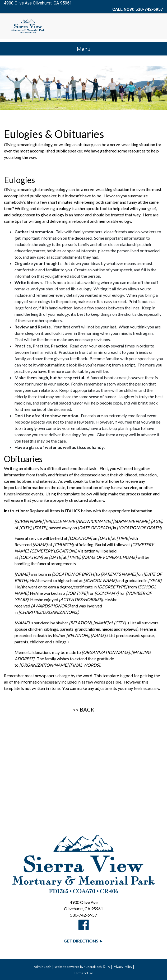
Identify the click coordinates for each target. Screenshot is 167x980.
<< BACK (84, 709)
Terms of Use (83, 973)
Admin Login (43, 967)
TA (108, 967)
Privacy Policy (122, 967)
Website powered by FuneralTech (78, 967)
